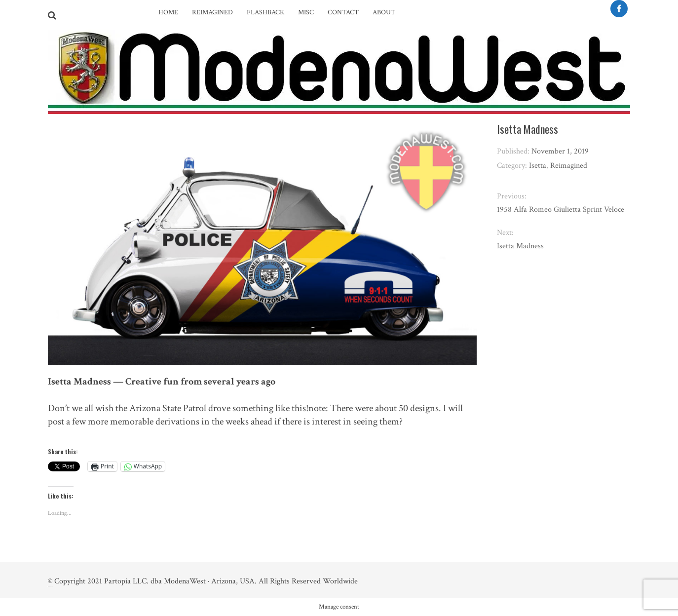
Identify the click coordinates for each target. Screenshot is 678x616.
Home (168, 12)
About (384, 12)
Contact (343, 12)
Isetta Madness (520, 246)
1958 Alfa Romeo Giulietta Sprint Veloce (561, 210)
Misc (306, 12)
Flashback (265, 12)
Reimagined (212, 12)
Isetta (538, 166)
